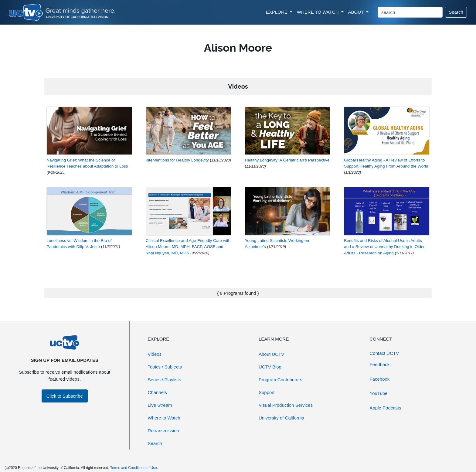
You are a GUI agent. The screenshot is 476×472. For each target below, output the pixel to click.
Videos (155, 354)
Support (267, 392)
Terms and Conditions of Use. (134, 468)
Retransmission (163, 431)
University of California (281, 418)
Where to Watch (164, 418)
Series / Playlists (165, 380)
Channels (157, 392)
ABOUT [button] (357, 12)
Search (456, 12)
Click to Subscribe (65, 396)
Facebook (380, 379)
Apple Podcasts (386, 408)
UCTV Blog (270, 367)
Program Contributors (280, 380)
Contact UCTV (384, 353)
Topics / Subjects (165, 367)
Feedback (380, 364)
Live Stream (160, 405)
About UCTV (271, 354)
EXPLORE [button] (277, 12)
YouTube (379, 393)
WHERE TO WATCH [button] (318, 12)
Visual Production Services (286, 405)
